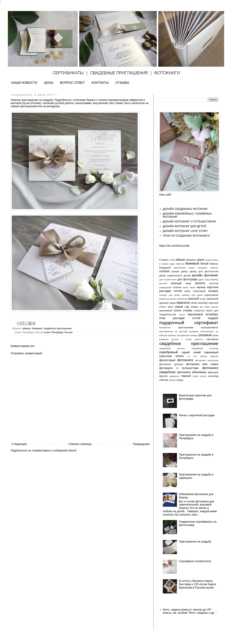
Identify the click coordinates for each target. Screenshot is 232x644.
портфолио (165, 328)
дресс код (204, 280)
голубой (164, 271)
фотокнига (185, 360)
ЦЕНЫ (49, 83)
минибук (203, 303)
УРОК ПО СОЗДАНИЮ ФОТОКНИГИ (186, 236)
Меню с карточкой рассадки (197, 415)
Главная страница (80, 444)
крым (173, 303)
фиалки (214, 356)
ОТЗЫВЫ (122, 83)
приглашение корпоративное (198, 328)
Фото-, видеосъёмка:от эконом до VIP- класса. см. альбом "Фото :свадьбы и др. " (190, 611)
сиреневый (211, 352)
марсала (183, 303)
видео (192, 268)
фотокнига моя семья (202, 364)
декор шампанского (171, 276)
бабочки (180, 264)
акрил (201, 260)
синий (197, 352)
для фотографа (187, 279)
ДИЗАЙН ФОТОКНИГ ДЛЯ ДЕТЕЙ (185, 226)
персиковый (195, 314)
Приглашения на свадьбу (195, 542)
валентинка (180, 268)
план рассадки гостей (180, 318)
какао (193, 287)
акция (208, 260)
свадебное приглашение (58, 328)
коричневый (211, 295)
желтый (163, 283)
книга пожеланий (195, 291)
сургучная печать (172, 356)
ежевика (214, 280)
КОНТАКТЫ (100, 83)
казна (186, 287)
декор (184, 271)
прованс (172, 335)
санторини (212, 339)
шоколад (213, 376)
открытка (199, 311)
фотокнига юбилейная (192, 372)
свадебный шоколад (205, 348)
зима (188, 283)
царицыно (174, 376)
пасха (182, 315)
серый (186, 352)
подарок (213, 318)
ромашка (164, 339)
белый (204, 264)
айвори (27, 328)
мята (170, 307)
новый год (182, 307)
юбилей (164, 380)
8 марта (164, 260)
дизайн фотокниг (205, 275)
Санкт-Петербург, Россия (58, 332)
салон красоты (194, 339)
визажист (203, 268)
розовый (205, 335)
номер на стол (200, 307)
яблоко (172, 380)
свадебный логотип (172, 348)
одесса (215, 307)
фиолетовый (167, 360)
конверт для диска (192, 295)
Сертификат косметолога (195, 561)
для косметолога (168, 280)
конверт (213, 291)
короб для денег (168, 299)
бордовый (165, 268)
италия (177, 287)
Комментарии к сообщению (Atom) (54, 450)
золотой (214, 283)
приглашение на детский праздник (179, 331)
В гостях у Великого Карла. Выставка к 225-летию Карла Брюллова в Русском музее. (197, 584)
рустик (175, 339)
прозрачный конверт (187, 335)
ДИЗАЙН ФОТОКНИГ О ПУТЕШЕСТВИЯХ (190, 221)
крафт (203, 299)
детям (187, 276)
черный (186, 376)
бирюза (214, 264)
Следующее (19, 444)
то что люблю (197, 356)
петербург (212, 314)
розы (215, 335)
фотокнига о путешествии (179, 368)
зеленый (176, 283)
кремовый (213, 299)
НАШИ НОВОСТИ (24, 83)
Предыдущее (141, 444)
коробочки (182, 299)
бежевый (37, 328)
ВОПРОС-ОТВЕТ (72, 83)
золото (200, 283)
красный (194, 299)
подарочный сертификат (189, 323)
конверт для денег (170, 295)
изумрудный (165, 287)
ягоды (180, 380)
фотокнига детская (171, 364)
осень (178, 310)
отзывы (188, 310)
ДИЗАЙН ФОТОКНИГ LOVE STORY (186, 231)
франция (213, 372)
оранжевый (166, 311)
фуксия (163, 376)
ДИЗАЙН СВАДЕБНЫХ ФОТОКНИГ (185, 209)
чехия (195, 376)
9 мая (172, 260)
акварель (191, 260)
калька (201, 287)
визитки (214, 268)
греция (175, 271)
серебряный (169, 352)
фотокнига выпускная (207, 360)
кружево (164, 303)
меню (194, 303)
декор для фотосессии (204, 271)
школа (203, 376)
